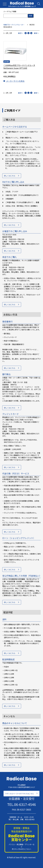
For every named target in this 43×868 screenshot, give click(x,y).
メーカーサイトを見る (14, 81)
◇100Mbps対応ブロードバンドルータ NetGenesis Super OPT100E (19, 67)
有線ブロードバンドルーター (14, 25)
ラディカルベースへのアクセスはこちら (19, 794)
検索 (31, 16)
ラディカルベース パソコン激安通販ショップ (22, 6)
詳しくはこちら (10, 176)
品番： (6, 72)
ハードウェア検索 (10, 11)
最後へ (36, 33)
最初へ (21, 33)
